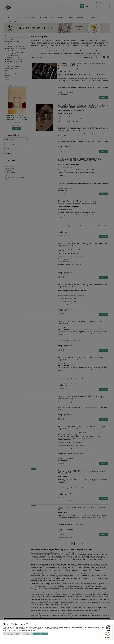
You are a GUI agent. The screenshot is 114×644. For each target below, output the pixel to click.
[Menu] (111, 625)
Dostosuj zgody (27, 634)
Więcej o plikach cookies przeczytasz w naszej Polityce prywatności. (20, 630)
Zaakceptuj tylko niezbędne (12, 634)
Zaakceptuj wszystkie (41, 634)
